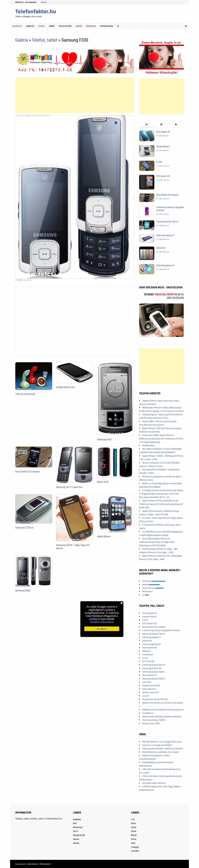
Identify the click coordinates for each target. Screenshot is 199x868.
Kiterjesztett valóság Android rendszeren (162, 716)
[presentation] (146, 125)
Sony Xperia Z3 (149, 675)
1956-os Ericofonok (25, 394)
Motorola (147, 591)
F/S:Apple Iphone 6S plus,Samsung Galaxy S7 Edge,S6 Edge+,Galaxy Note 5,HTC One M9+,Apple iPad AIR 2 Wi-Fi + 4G (161, 494)
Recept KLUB (79, 835)
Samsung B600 (23, 590)
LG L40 (146, 696)
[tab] (146, 125)
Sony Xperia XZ (163, 132)
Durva (134, 831)
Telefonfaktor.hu (36, 11)
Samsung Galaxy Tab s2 (167, 222)
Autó (133, 843)
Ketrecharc (78, 827)
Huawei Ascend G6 (151, 685)
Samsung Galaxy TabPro (154, 720)
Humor (76, 839)
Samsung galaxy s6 (165, 265)
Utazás (76, 843)
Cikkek (41, 26)
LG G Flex (147, 682)
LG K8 (159, 162)
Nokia (151, 584)
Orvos (134, 839)
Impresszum (21, 864)
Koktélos (91, 26)
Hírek (52, 26)
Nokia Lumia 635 (150, 692)
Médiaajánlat (45, 864)
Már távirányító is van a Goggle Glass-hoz (162, 742)
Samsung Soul (104, 439)
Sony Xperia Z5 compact (28, 472)
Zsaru (134, 827)
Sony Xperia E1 (149, 689)
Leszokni (135, 851)
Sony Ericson (153, 588)
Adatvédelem (33, 864)
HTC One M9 (148, 661)
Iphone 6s (161, 248)
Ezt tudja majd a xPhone (154, 783)
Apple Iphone (104, 536)
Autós (79, 26)
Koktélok (77, 819)
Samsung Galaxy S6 (152, 668)
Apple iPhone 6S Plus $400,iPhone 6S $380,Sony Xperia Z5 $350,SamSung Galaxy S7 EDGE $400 (161, 504)
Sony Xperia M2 (150, 647)
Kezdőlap (17, 26)
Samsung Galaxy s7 (165, 235)
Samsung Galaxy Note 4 (154, 665)
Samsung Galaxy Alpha (153, 672)
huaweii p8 (148, 654)
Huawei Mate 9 (163, 146)
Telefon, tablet (45, 40)
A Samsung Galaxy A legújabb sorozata (161, 630)
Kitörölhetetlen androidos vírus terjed (160, 752)
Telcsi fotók (65, 26)
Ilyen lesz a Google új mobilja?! (157, 745)
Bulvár (134, 835)
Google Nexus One (65, 387)
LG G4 (145, 658)
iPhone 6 (147, 651)
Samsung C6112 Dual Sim (69, 487)
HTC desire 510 (163, 176)
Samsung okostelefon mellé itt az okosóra (163, 748)
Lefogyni (135, 847)
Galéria (22, 40)
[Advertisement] (75, 95)
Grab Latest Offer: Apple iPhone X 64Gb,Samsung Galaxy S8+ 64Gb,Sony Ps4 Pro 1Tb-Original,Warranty (161, 439)
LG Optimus (148, 713)
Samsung (154, 581)
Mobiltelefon (148, 445)
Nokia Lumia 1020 (151, 723)
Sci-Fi (75, 831)
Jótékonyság (106, 26)
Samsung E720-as (24, 528)
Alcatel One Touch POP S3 (155, 699)
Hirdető (30, 26)
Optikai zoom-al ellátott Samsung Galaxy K (163, 710)
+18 (133, 819)
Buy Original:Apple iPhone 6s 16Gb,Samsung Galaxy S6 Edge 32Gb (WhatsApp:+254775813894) (157, 542)
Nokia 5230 (103, 482)
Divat (133, 823)
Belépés (44, 2)
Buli (75, 823)
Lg (146, 595)
